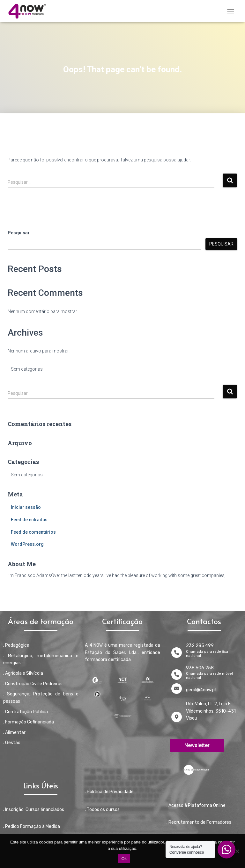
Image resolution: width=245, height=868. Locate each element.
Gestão (13, 743)
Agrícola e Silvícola (24, 673)
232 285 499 (200, 646)
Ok (124, 859)
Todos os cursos (103, 810)
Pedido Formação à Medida (33, 826)
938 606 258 (200, 668)
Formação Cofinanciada (30, 722)
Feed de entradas (29, 520)
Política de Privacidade (110, 792)
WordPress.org (27, 544)
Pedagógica (17, 645)
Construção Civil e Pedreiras (34, 684)
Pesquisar (19, 233)
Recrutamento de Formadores (200, 822)
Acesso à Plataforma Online (197, 805)
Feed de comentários (33, 532)
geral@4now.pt (201, 690)
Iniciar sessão (26, 507)
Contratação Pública (26, 712)
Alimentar (15, 733)
